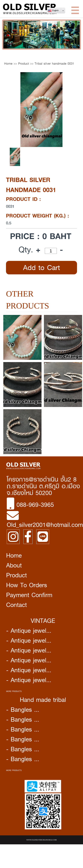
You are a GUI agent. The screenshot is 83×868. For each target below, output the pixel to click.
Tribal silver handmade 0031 (54, 64)
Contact (16, 605)
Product (24, 64)
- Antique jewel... (29, 631)
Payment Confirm (29, 595)
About (14, 565)
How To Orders (27, 585)
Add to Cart (41, 268)
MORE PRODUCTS (14, 691)
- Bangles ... (23, 710)
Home (8, 64)
